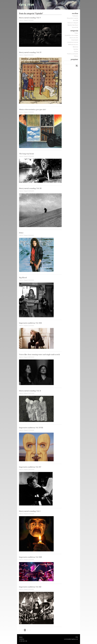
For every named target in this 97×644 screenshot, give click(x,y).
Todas (76, 33)
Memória (75, 47)
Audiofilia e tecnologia (71, 35)
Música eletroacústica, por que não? (33, 110)
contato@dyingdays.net (71, 639)
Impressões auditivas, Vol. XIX (30, 323)
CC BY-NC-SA (23, 641)
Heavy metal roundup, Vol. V (30, 18)
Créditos (22, 639)
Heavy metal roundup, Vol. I (30, 511)
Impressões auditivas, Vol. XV (30, 467)
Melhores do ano (73, 45)
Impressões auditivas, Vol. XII (30, 587)
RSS (77, 637)
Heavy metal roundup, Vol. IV (30, 52)
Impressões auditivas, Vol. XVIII (31, 428)
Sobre (21, 637)
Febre (21, 233)
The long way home (27, 154)
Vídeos (76, 56)
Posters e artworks (73, 54)
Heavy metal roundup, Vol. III (30, 188)
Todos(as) (75, 16)
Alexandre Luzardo (72, 18)
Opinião (76, 49)
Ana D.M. (76, 20)
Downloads (75, 40)
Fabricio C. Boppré (73, 23)
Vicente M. (75, 27)
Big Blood (23, 278)
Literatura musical (73, 42)
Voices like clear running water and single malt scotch (39, 355)
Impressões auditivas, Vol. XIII (30, 557)
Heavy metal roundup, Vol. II (30, 391)
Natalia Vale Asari (73, 25)
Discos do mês (74, 38)
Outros (76, 51)
